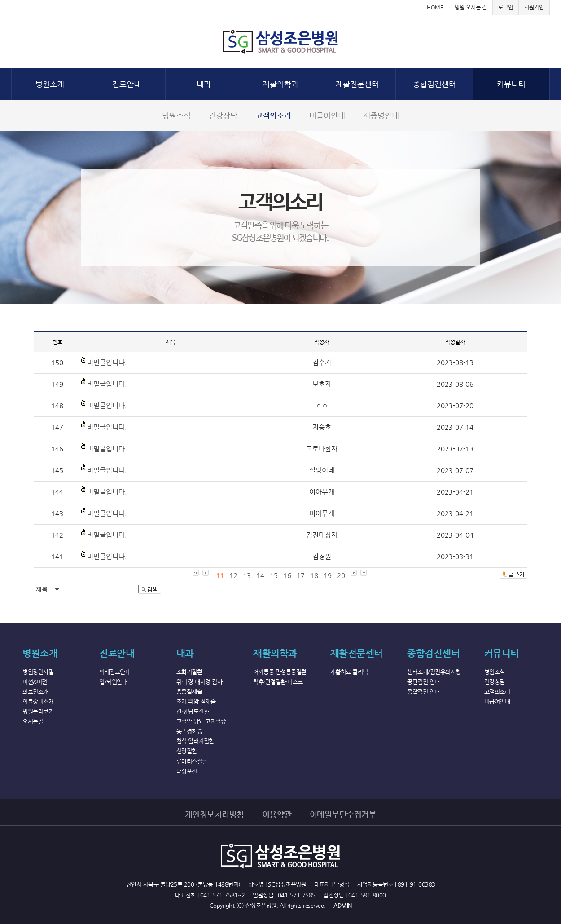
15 (274, 575)
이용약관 (277, 814)
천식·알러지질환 (195, 741)
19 (328, 575)
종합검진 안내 (423, 692)
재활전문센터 (357, 84)
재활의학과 (280, 84)
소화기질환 (189, 672)
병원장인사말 (38, 672)
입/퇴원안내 (113, 682)
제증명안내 (381, 115)
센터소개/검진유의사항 (434, 672)
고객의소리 (273, 115)
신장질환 (187, 751)
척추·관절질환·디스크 (278, 682)
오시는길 (33, 721)
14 (260, 575)
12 (233, 575)
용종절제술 (189, 692)
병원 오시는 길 (471, 7)
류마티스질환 (192, 761)
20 (341, 575)
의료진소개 (35, 692)
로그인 (506, 7)
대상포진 (187, 771)
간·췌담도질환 (193, 711)
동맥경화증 (189, 731)
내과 (204, 84)
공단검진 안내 (423, 682)
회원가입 (534, 7)
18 (314, 575)
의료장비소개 (38, 701)
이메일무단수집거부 (343, 814)
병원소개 (50, 84)
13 (247, 575)
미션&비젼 (35, 682)
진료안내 (127, 84)
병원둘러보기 (38, 711)
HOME (435, 7)
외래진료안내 (115, 672)
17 (301, 575)
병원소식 (176, 115)
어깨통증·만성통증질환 (280, 672)
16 (287, 575)
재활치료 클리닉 (349, 672)
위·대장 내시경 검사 (199, 682)
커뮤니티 (511, 84)
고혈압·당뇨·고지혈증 (201, 721)
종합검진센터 (434, 84)
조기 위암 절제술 (196, 701)
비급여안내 (327, 115)
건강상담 (223, 115)
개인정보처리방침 (215, 814)
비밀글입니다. (107, 362)
